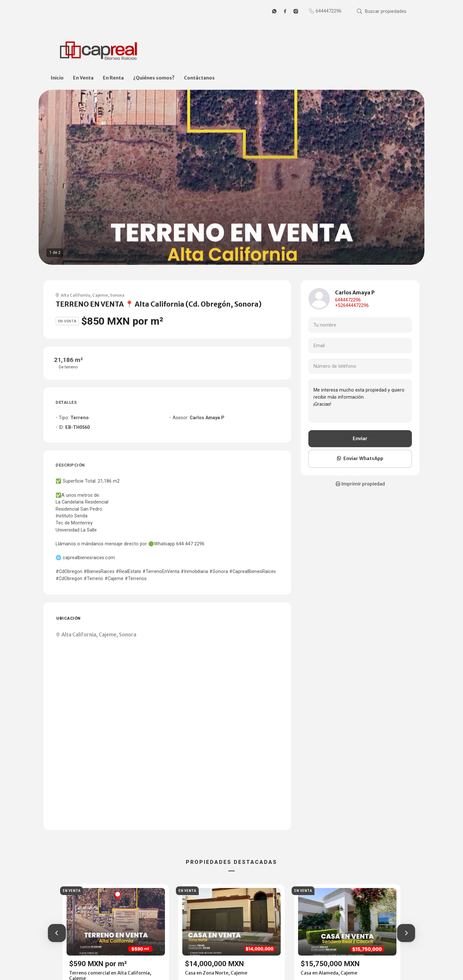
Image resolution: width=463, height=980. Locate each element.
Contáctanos (199, 78)
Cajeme (100, 295)
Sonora (117, 295)
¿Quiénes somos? (154, 78)
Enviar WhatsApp (360, 458)
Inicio (57, 78)
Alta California (76, 295)
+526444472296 (352, 305)
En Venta (83, 78)
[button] (57, 933)
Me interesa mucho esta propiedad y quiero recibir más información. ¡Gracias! (360, 401)
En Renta (113, 78)
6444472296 (348, 300)
